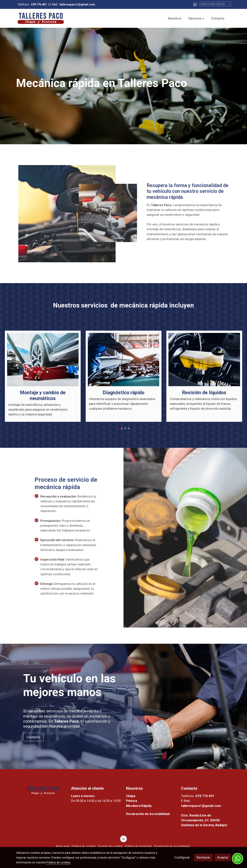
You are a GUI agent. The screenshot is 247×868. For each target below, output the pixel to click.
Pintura (132, 801)
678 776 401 (205, 796)
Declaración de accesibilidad (172, 846)
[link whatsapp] (195, 4)
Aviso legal (63, 846)
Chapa (131, 796)
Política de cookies (84, 846)
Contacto (33, 737)
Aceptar (223, 857)
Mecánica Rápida (139, 806)
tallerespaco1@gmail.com (201, 806)
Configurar (182, 857)
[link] (41, 18)
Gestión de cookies (110, 846)
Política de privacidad (138, 846)
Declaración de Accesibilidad (148, 814)
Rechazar (203, 857)
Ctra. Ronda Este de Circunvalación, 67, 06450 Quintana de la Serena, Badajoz (204, 820)
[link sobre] (41, 790)
